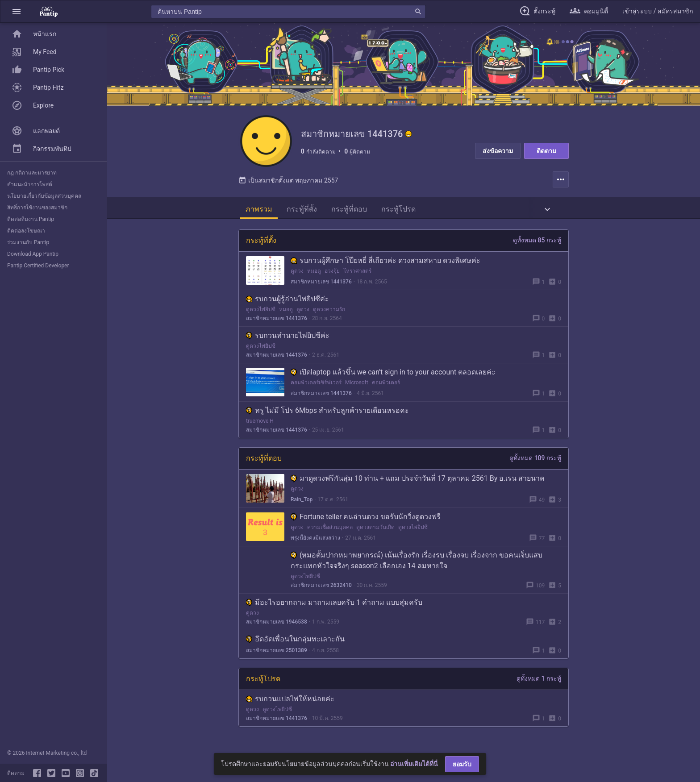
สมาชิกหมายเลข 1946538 (277, 624)
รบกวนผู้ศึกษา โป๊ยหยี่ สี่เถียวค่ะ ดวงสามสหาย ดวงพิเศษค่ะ (385, 262)
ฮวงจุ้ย (332, 273)
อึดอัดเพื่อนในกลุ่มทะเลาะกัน (295, 641)
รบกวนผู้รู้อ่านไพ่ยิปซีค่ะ (287, 301)
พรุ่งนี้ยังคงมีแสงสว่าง (315, 540)
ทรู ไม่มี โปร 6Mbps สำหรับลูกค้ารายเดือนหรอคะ (327, 412)
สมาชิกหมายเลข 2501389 (277, 652)
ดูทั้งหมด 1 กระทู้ (539, 680)
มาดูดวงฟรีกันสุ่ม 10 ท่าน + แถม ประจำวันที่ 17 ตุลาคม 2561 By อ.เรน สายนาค (418, 480)
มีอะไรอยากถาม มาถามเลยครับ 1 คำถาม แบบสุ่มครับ (334, 604)
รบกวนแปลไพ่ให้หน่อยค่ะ (290, 701)
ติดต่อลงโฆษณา (26, 231)
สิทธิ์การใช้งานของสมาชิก (37, 208)
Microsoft (357, 384)
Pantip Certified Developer (38, 266)
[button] (17, 11)
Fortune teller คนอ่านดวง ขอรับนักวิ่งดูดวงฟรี (366, 518)
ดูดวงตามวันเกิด (375, 529)
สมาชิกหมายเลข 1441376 (321, 283)
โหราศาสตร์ (357, 273)
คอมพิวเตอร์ (386, 384)
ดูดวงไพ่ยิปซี (261, 311)
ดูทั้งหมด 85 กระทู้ (537, 242)
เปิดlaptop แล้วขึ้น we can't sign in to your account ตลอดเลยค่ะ (393, 374)
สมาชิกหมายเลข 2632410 (321, 587)
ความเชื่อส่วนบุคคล (330, 529)
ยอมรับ (462, 764)
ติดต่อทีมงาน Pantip (31, 219)
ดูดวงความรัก (329, 311)
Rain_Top (302, 501)
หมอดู (314, 273)
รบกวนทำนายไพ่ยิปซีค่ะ (288, 337)
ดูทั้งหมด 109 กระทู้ (535, 460)
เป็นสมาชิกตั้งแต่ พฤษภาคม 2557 (288, 182)
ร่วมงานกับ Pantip (28, 242)
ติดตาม (546, 151)
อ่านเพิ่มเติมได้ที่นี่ (414, 764)
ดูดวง (297, 273)
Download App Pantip (33, 254)
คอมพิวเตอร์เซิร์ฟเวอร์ (316, 384)
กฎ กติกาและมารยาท (32, 173)
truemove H (260, 423)
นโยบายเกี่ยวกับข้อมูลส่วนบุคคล (44, 196)
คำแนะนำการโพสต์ (30, 184)
